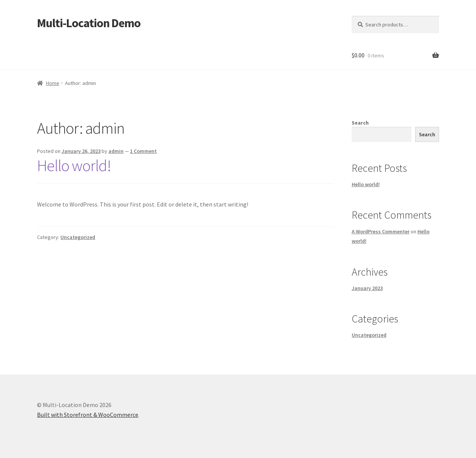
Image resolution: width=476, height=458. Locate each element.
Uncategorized (78, 237)
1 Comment (143, 151)
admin (116, 151)
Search (360, 123)
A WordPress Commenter (381, 231)
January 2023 (367, 288)
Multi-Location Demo (89, 23)
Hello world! (74, 165)
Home (53, 83)
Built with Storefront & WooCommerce (88, 415)
